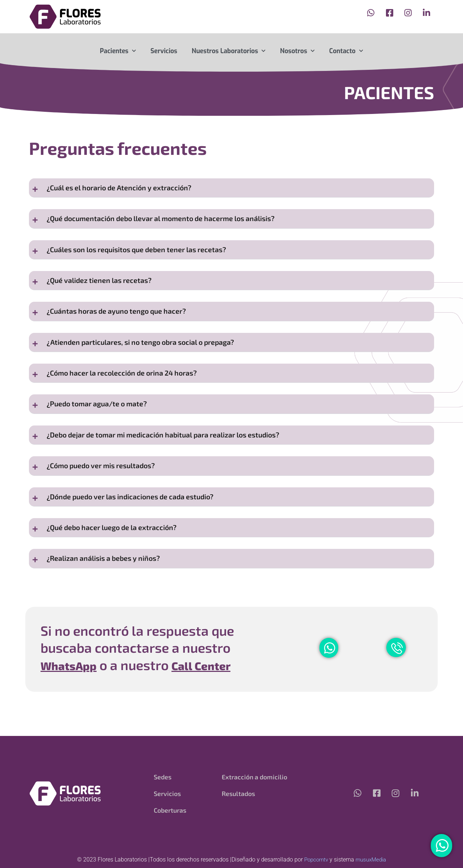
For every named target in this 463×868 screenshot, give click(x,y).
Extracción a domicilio (255, 777)
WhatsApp (74, 691)
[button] (231, 189)
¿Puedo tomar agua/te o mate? (101, 419)
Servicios (164, 51)
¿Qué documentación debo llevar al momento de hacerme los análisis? (169, 222)
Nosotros (297, 51)
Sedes (163, 777)
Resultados (239, 793)
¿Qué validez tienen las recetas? (102, 287)
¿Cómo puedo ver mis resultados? (105, 485)
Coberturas (170, 810)
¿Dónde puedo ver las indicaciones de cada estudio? (136, 518)
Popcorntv (315, 859)
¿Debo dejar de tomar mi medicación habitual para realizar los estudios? (172, 452)
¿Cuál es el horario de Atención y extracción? (124, 189)
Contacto (346, 51)
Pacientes (118, 51)
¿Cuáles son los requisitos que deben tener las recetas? (143, 255)
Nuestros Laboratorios (229, 51)
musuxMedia (372, 859)
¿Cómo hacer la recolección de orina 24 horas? (127, 386)
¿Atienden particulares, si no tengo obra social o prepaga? (147, 353)
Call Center (218, 691)
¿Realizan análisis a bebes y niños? (107, 584)
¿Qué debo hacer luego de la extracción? (116, 551)
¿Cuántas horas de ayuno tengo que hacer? (121, 320)
